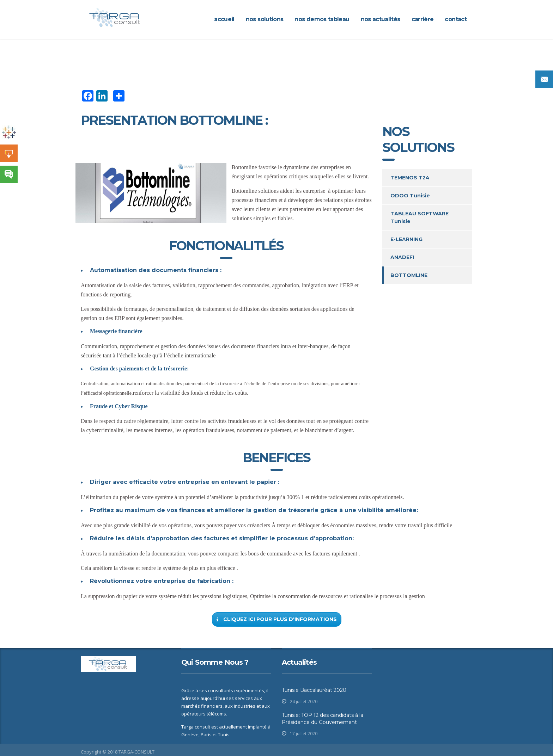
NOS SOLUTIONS (265, 19)
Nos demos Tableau (322, 19)
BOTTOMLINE (409, 275)
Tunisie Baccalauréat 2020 (314, 690)
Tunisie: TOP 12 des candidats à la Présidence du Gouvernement (323, 719)
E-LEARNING (406, 239)
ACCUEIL (224, 19)
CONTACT (456, 19)
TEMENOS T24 (410, 178)
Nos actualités (381, 19)
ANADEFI (402, 257)
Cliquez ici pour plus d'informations (277, 619)
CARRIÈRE (423, 19)
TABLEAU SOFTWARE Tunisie (420, 217)
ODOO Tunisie (410, 196)
